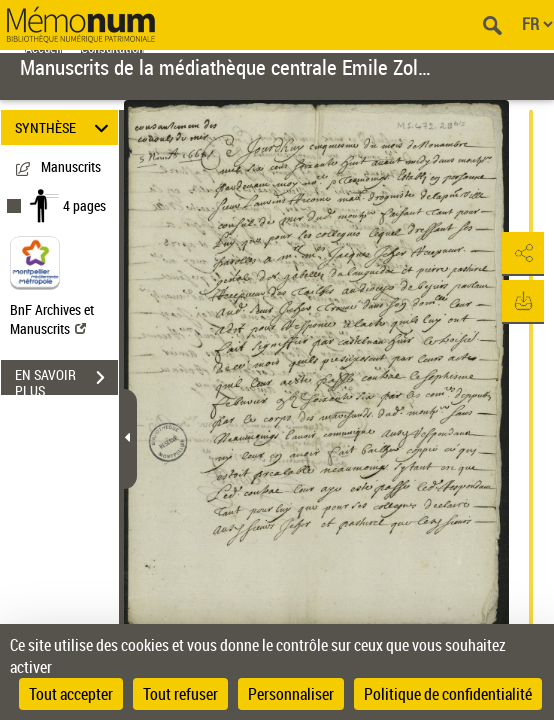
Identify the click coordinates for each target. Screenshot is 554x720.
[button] (519, 254)
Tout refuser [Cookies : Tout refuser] (180, 694)
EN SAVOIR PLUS (66, 380)
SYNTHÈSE (64, 127)
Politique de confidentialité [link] (448, 694)
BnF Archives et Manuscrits (52, 319)
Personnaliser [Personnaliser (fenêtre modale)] (291, 694)
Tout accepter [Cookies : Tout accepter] (71, 694)
